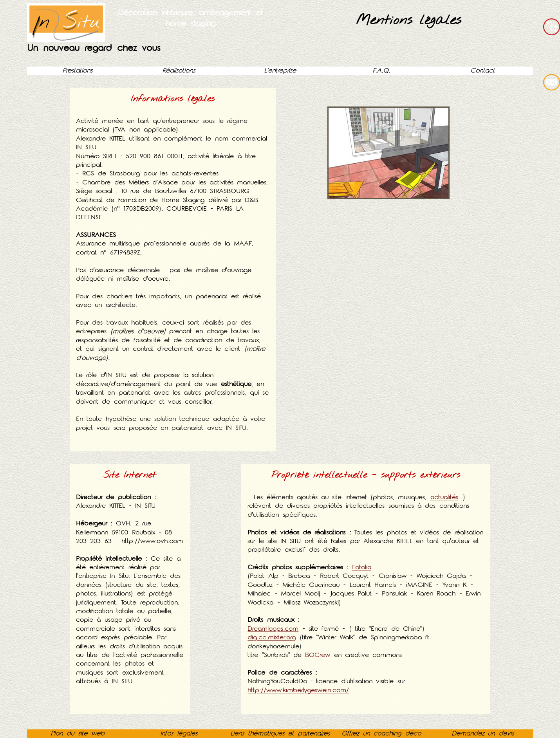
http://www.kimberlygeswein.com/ (298, 690)
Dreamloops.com (273, 629)
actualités (444, 497)
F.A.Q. (381, 71)
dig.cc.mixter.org (272, 638)
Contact (482, 71)
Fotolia (361, 567)
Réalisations (179, 71)
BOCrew (318, 655)
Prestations (77, 71)
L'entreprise (280, 71)
